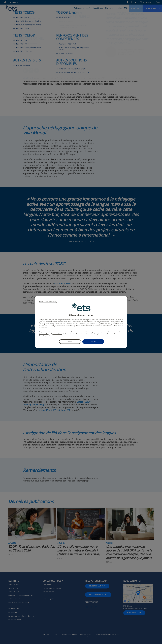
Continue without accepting (48, 302)
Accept (93, 341)
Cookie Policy (57, 334)
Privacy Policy (44, 334)
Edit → (70, 341)
